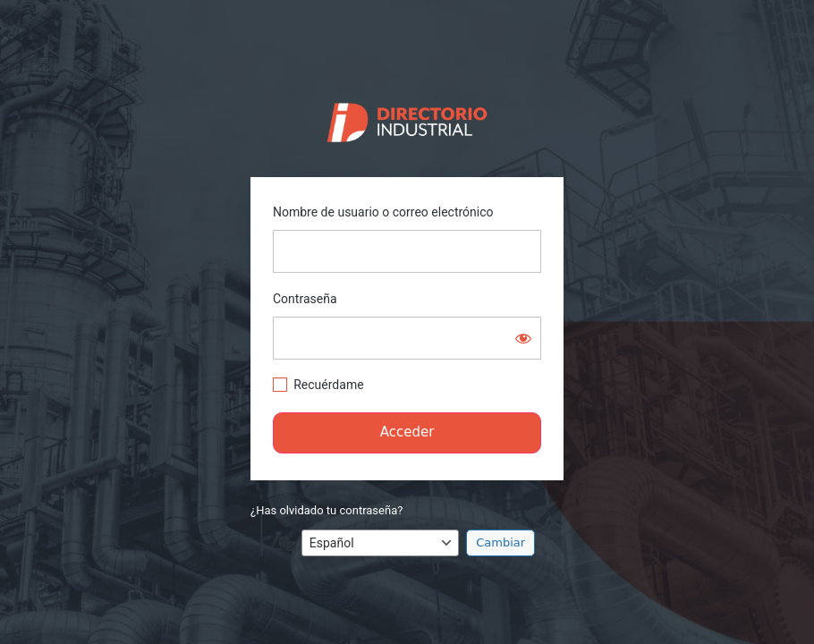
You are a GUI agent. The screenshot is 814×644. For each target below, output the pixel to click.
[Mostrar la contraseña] (523, 338)
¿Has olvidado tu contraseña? (326, 510)
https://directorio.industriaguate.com (407, 118)
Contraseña (305, 299)
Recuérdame (328, 385)
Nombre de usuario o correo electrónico (383, 212)
